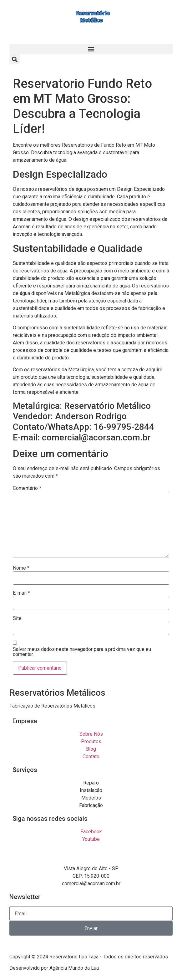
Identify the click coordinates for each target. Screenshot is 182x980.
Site (17, 618)
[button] (91, 49)
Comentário (27, 488)
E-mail (21, 593)
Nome (21, 568)
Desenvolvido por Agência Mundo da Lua (54, 968)
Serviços (25, 770)
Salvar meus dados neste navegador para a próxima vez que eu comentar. (82, 652)
